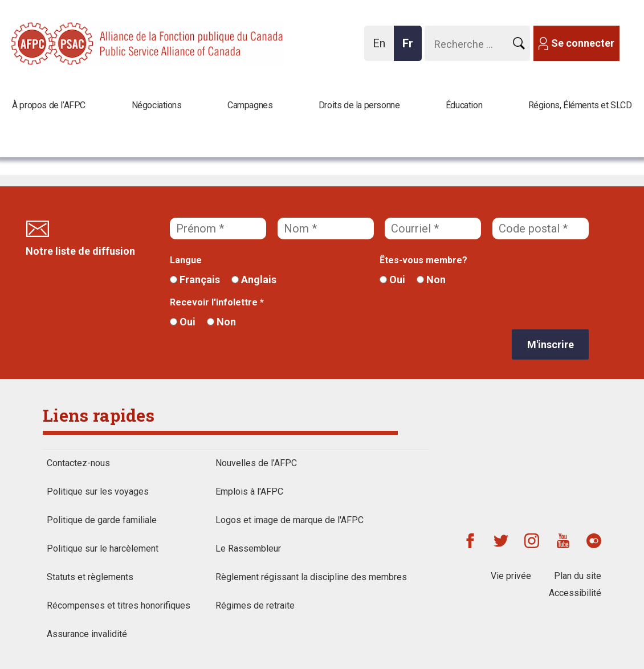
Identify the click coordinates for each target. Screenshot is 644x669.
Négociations (157, 105)
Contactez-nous (78, 463)
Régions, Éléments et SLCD (580, 105)
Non (431, 280)
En (382, 49)
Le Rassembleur (248, 548)
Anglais (254, 280)
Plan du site (578, 576)
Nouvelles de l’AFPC (256, 463)
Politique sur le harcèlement (103, 548)
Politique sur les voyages (98, 491)
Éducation (464, 105)
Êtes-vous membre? (423, 260)
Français (195, 280)
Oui (392, 280)
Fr (411, 49)
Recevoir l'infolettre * (217, 302)
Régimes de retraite (255, 605)
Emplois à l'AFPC (249, 491)
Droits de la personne (359, 105)
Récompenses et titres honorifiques (119, 605)
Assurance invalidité (87, 634)
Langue (186, 260)
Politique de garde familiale (102, 520)
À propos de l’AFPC (49, 105)
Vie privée (511, 576)
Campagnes (250, 105)
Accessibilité (575, 593)
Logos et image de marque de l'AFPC (290, 520)
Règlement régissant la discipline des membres (311, 577)
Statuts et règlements (90, 577)
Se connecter (583, 43)
